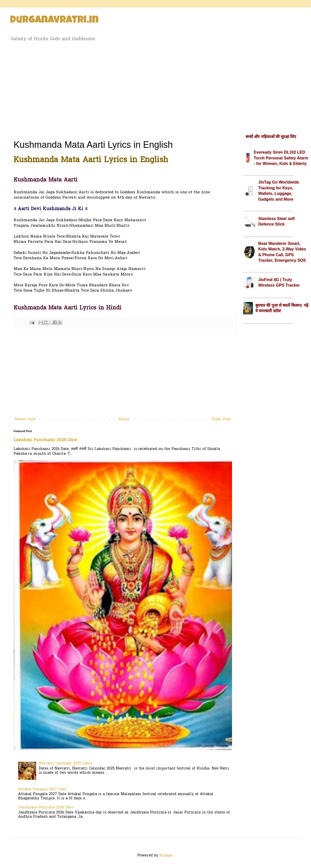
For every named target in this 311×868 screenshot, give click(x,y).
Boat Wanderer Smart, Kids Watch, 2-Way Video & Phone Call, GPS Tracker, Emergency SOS (282, 252)
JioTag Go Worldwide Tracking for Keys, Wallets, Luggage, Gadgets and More (279, 191)
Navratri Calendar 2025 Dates (65, 764)
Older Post (221, 419)
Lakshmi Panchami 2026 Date (45, 440)
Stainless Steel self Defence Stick (276, 221)
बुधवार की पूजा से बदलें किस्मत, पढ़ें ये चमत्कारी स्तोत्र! (282, 308)
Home (124, 419)
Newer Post (25, 419)
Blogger (166, 856)
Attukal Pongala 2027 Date (42, 789)
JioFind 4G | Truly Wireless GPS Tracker (279, 282)
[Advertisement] (155, 86)
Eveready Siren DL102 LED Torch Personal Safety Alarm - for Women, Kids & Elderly (281, 158)
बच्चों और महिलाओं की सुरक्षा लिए (271, 137)
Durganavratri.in (54, 21)
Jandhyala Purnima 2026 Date (46, 808)
